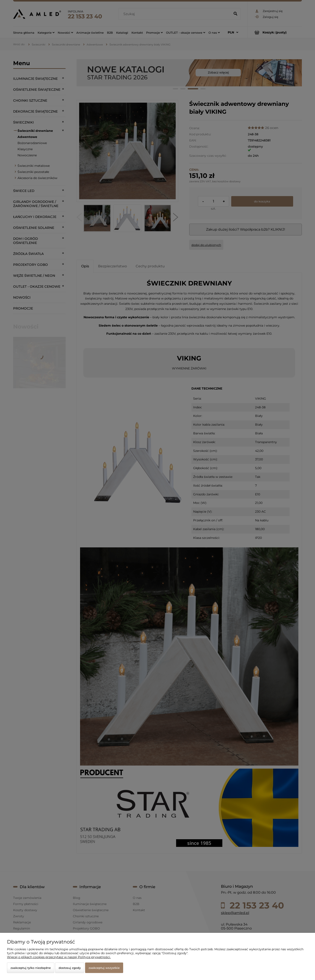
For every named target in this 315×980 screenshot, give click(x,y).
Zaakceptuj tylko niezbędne (31, 968)
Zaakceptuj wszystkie (104, 968)
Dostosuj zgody (70, 968)
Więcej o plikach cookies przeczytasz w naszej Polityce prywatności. (59, 957)
